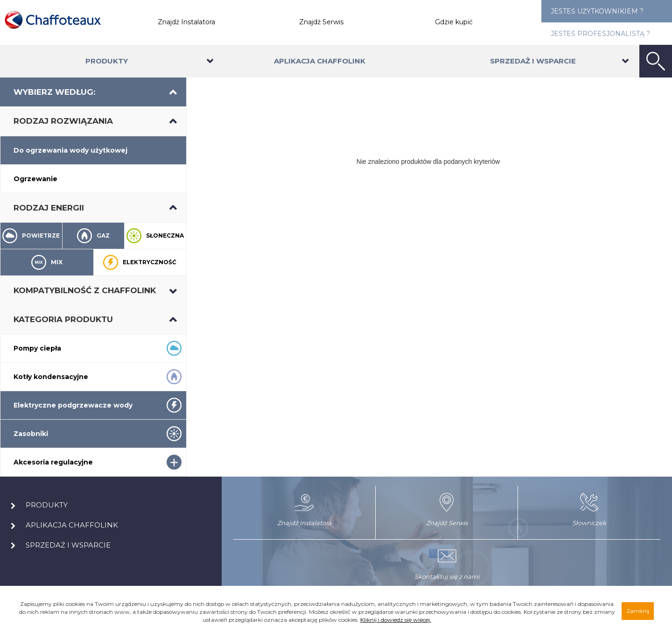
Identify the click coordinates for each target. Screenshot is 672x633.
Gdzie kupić (454, 22)
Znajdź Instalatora (186, 22)
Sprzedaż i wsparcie (533, 61)
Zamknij (638, 611)
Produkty (107, 61)
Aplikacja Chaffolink (320, 61)
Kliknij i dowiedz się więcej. (396, 620)
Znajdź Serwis (321, 22)
